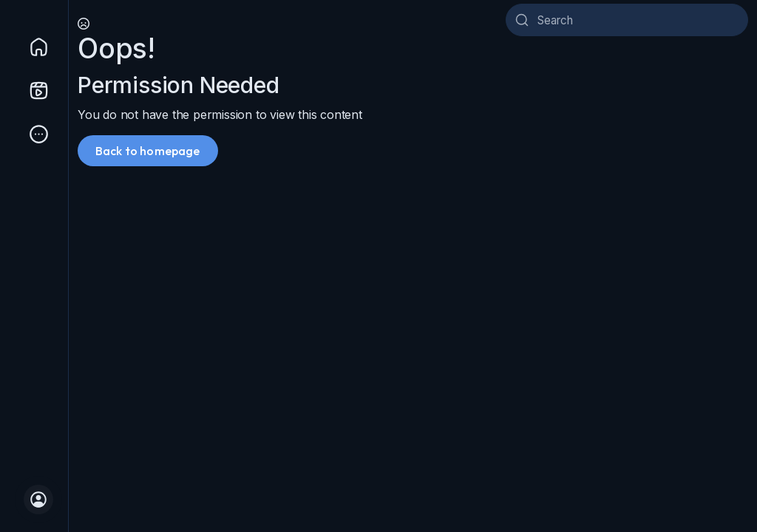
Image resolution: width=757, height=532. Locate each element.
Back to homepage (148, 151)
